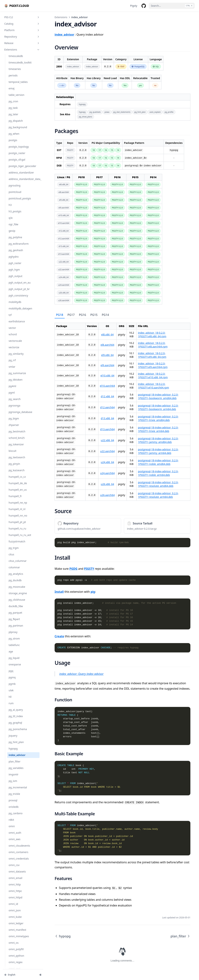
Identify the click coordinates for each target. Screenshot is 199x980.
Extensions (61, 17)
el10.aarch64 (107, 386)
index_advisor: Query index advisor (81, 674)
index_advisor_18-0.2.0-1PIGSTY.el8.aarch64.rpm (153, 345)
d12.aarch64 (107, 407)
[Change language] (20, 975)
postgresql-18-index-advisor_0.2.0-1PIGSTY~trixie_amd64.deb (158, 418)
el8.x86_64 (107, 334)
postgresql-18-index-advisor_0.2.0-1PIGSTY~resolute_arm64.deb (158, 495)
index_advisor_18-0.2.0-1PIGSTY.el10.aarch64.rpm (153, 386)
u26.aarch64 (107, 495)
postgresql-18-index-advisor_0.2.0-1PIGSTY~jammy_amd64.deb (158, 440)
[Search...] (172, 6)
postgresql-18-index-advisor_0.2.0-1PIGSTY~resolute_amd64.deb (158, 484)
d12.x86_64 (107, 396)
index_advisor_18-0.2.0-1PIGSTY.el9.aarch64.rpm (153, 365)
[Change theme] (41, 975)
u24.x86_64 (107, 462)
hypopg (63, 936)
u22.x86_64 (107, 440)
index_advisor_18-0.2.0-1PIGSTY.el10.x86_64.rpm (153, 375)
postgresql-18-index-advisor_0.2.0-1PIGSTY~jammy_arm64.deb (158, 451)
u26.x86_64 (107, 484)
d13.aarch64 (107, 429)
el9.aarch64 (107, 365)
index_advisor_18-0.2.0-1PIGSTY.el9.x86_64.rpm (152, 355)
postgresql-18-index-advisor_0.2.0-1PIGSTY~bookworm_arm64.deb (158, 407)
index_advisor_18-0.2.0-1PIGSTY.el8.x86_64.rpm (152, 334)
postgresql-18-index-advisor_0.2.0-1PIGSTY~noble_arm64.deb (158, 473)
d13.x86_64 (107, 418)
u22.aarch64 (107, 451)
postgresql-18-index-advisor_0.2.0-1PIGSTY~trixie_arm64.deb (158, 429)
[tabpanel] (122, 410)
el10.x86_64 (107, 375)
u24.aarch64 (107, 473)
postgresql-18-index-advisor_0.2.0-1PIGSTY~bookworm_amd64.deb (158, 396)
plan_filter (181, 936)
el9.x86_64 (107, 355)
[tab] (60, 315)
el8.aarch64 (107, 345)
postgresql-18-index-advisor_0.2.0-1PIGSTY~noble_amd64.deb (158, 462)
